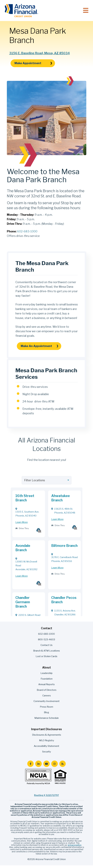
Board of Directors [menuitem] (47, 693)
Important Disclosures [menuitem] (46, 732)
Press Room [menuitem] (46, 709)
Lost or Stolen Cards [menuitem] (46, 659)
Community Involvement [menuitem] (46, 704)
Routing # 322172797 (46, 798)
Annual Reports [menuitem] (46, 687)
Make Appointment (33, 66)
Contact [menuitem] (47, 631)
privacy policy (75, 848)
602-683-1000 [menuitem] (46, 636)
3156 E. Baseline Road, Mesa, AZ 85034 (39, 56)
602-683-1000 (27, 234)
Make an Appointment (39, 348)
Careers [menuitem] (47, 698)
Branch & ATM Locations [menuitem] (46, 653)
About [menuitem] (47, 670)
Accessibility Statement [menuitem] (46, 749)
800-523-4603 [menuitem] (46, 642)
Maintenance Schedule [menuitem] (47, 721)
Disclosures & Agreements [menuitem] (47, 737)
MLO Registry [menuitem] (47, 743)
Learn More (22, 525)
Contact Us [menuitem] (46, 648)
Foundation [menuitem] (47, 681)
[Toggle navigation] (86, 11)
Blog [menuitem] (46, 715)
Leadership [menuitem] (46, 676)
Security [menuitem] (47, 754)
